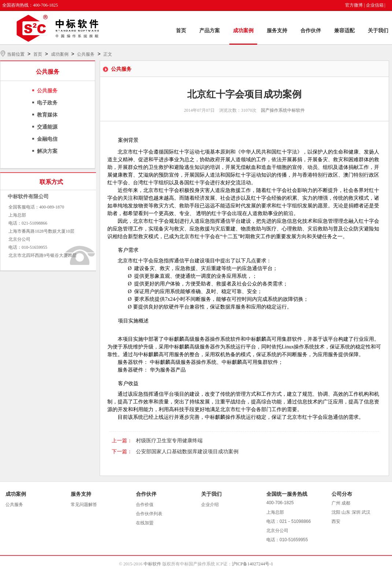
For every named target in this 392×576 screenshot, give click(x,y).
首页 (181, 31)
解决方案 (47, 151)
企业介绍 (210, 505)
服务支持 (277, 31)
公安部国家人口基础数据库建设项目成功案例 (187, 452)
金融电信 (47, 139)
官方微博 (354, 5)
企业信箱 (375, 5)
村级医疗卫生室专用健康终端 (169, 441)
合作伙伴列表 (149, 514)
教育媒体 (47, 115)
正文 (108, 54)
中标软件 (152, 564)
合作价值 (145, 505)
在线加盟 (145, 523)
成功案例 (243, 31)
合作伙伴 (311, 31)
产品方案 (210, 31)
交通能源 (47, 127)
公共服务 (86, 54)
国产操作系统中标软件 (283, 110)
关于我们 (378, 31)
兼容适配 (344, 31)
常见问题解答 (84, 505)
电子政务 (47, 103)
